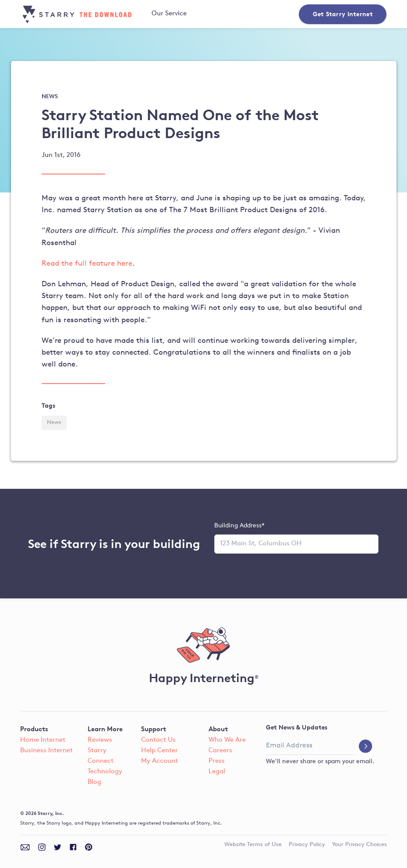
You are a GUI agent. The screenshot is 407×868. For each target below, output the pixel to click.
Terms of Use (253, 845)
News (54, 422)
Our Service (169, 14)
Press (217, 761)
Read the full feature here (87, 264)
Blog (94, 782)
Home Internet (43, 740)
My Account (159, 761)
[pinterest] (89, 847)
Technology (105, 772)
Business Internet (46, 751)
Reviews (100, 740)
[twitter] (58, 847)
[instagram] (42, 847)
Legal (217, 772)
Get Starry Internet (343, 14)
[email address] (310, 746)
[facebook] (73, 847)
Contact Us (158, 740)
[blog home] (80, 14)
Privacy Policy (307, 845)
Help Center (159, 751)
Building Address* (239, 526)
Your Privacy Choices (359, 845)
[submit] (366, 747)
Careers (220, 751)
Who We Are (227, 740)
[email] (25, 847)
